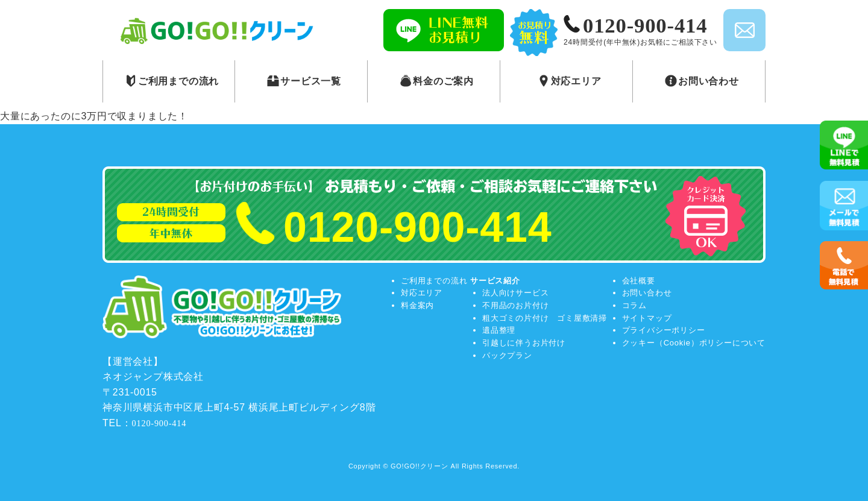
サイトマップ (647, 318)
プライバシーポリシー (664, 330)
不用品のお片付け (515, 305)
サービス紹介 (495, 281)
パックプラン (507, 355)
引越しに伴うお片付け (524, 343)
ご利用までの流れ (434, 281)
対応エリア (422, 293)
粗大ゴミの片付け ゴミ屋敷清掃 (545, 318)
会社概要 (639, 281)
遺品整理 (499, 330)
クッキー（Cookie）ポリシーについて (694, 343)
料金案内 (417, 305)
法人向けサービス (515, 293)
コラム (634, 305)
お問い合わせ (647, 293)
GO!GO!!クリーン (420, 466)
